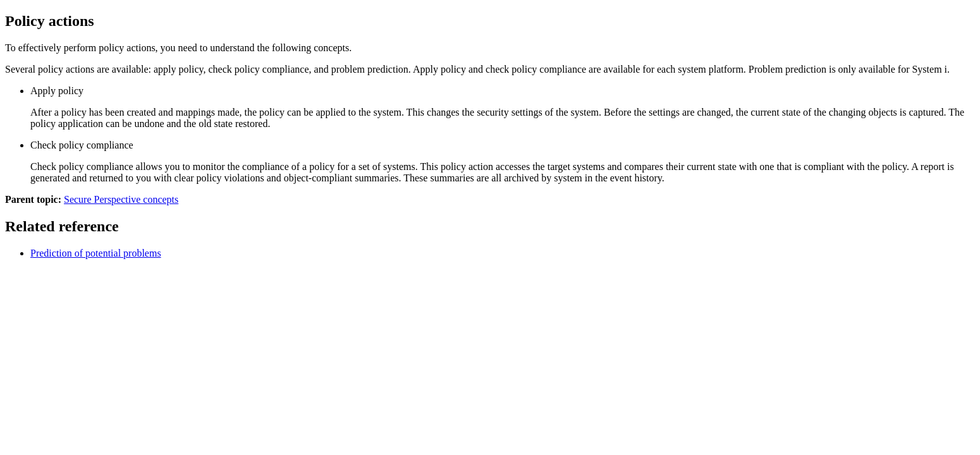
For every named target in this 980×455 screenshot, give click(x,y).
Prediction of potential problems (96, 253)
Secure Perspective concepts (121, 199)
